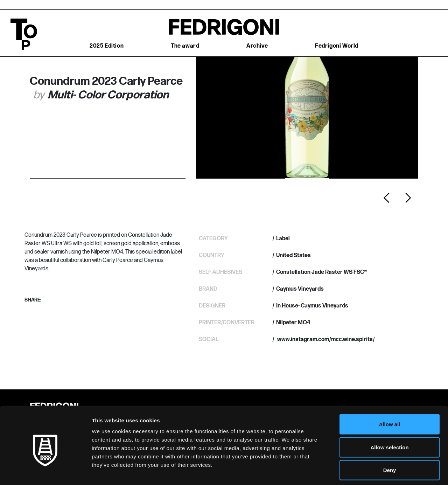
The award (185, 46)
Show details (367, 471)
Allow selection (389, 416)
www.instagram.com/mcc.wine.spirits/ (325, 339)
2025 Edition (107, 46)
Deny (390, 439)
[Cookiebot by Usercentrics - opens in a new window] (45, 471)
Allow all (390, 393)
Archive (257, 46)
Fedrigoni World (337, 46)
